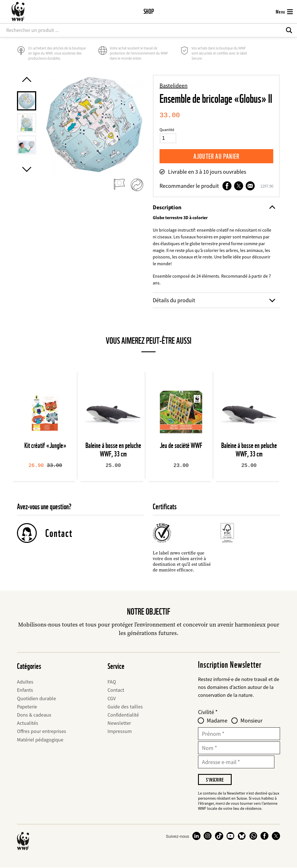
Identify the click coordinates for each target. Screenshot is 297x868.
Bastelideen (174, 85)
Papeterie (27, 707)
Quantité (167, 130)
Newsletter (119, 723)
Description (214, 207)
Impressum (120, 732)
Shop (149, 11)
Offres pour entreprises (42, 732)
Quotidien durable (36, 699)
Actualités (28, 723)
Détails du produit (214, 300)
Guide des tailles (125, 707)
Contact (59, 533)
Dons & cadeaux (34, 715)
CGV (112, 699)
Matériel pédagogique (40, 740)
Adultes (25, 682)
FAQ (112, 682)
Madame (217, 721)
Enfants (25, 690)
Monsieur (251, 721)
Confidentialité (123, 715)
